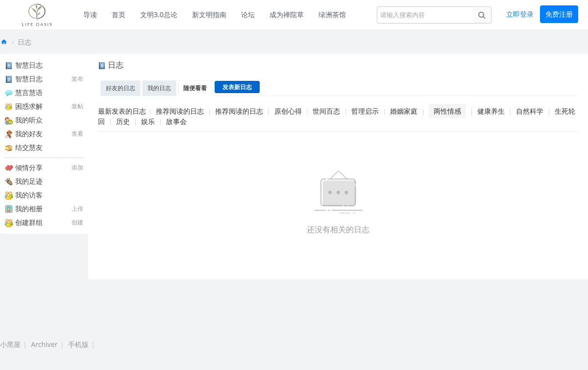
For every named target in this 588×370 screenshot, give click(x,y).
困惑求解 (24, 106)
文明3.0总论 (159, 14)
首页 (119, 14)
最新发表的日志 (122, 111)
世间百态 (326, 111)
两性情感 (447, 111)
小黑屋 (10, 344)
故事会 (176, 121)
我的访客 (24, 195)
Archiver (44, 344)
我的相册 (24, 209)
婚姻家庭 (404, 111)
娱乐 (148, 121)
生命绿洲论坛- (4, 42)
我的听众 (24, 120)
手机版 (78, 344)
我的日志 (159, 88)
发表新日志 (237, 87)
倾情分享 (24, 167)
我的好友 (24, 134)
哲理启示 (365, 111)
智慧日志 (24, 65)
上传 (77, 209)
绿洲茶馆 (332, 14)
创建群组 (24, 222)
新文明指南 (209, 14)
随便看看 (195, 88)
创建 (77, 222)
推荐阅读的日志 (180, 111)
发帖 (77, 106)
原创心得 (288, 111)
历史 (123, 121)
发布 (77, 79)
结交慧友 (24, 147)
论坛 (248, 14)
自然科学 (530, 111)
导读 (90, 14)
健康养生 (491, 111)
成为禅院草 (287, 14)
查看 (77, 134)
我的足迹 (24, 181)
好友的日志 (121, 88)
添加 (77, 167)
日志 (24, 42)
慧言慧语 (24, 92)
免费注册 (559, 14)
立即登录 (520, 14)
